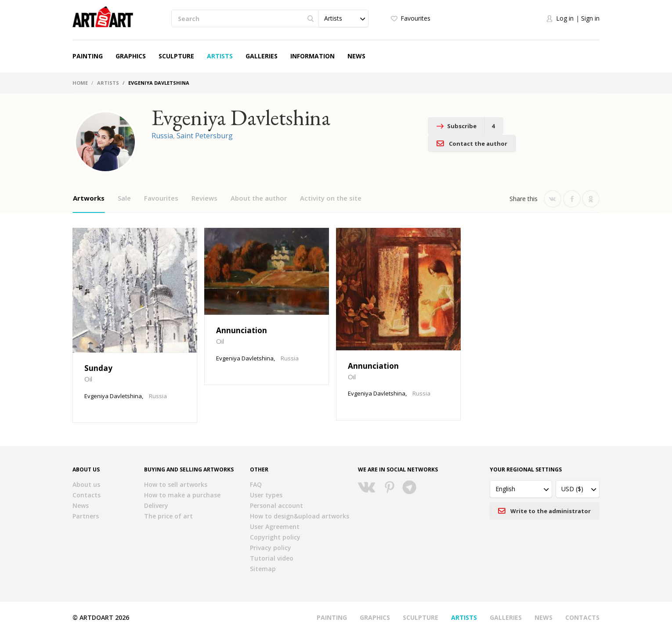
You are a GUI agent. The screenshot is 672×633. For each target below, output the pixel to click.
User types (266, 495)
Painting (88, 56)
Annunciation (242, 330)
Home (80, 83)
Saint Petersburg (205, 136)
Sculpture (176, 56)
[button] (343, 18)
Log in (565, 18)
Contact (553, 126)
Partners (86, 516)
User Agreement (275, 527)
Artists (220, 56)
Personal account (276, 505)
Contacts (87, 495)
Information (313, 56)
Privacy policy (271, 548)
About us (86, 484)
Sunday (98, 368)
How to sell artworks (176, 484)
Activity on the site (331, 198)
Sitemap (263, 569)
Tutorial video (272, 558)
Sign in (590, 18)
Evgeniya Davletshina (113, 396)
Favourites (415, 18)
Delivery (156, 505)
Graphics (131, 56)
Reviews (204, 198)
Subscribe (465, 126)
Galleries (262, 56)
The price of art (168, 516)
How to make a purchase (182, 495)
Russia (162, 136)
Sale (124, 198)
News (356, 56)
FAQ (256, 484)
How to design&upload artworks (300, 516)
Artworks (89, 198)
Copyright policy (275, 537)
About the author (259, 198)
